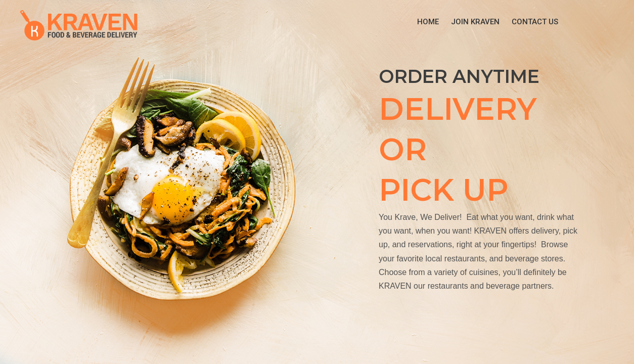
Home (428, 22)
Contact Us (535, 22)
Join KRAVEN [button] (475, 22)
